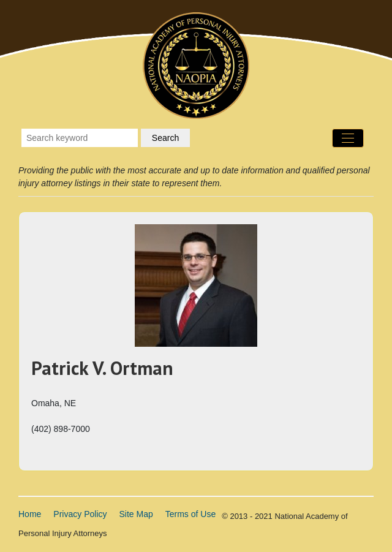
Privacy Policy (80, 514)
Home (30, 514)
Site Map (136, 514)
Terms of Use (190, 514)
